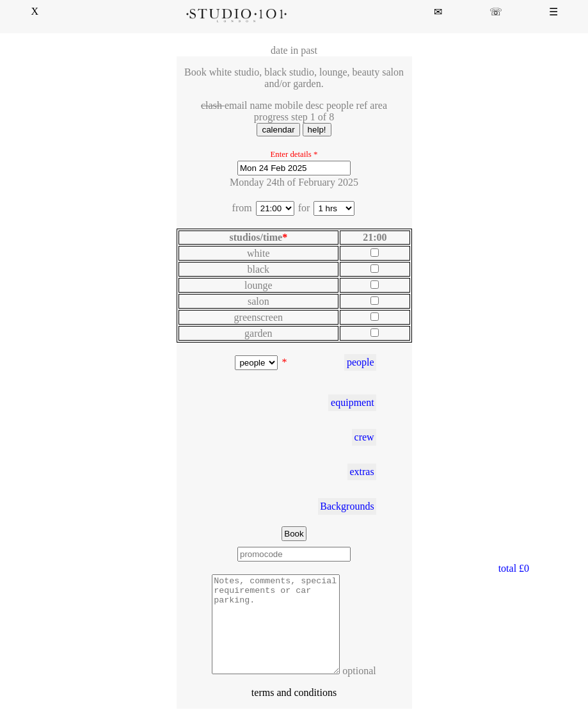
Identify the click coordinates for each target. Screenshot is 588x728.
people (361, 362)
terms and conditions (294, 712)
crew (364, 437)
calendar (278, 130)
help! (317, 130)
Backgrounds (347, 506)
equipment (353, 402)
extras (362, 472)
